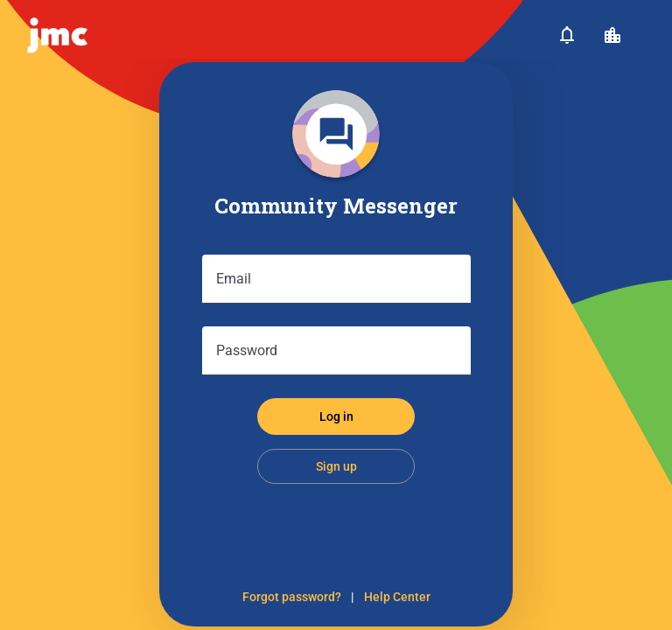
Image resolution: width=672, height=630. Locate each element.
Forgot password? (292, 597)
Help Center (397, 597)
